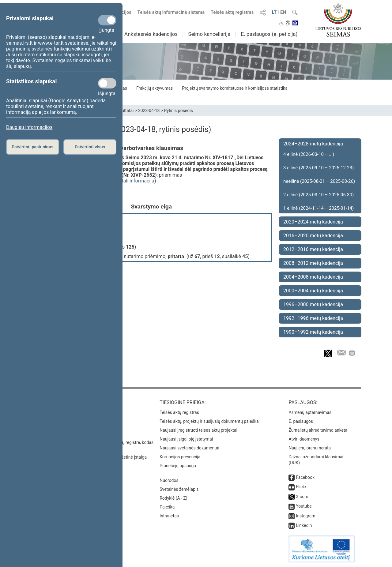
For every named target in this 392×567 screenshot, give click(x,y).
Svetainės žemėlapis (179, 489)
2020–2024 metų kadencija (313, 222)
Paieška (167, 507)
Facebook (305, 477)
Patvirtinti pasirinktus (32, 147)
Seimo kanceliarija (209, 34)
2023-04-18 (149, 111)
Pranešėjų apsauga (178, 466)
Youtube (304, 506)
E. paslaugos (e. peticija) (269, 34)
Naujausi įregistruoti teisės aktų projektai (198, 430)
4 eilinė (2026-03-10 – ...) (309, 154)
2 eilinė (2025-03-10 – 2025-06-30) (318, 195)
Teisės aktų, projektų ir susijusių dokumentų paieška (209, 421)
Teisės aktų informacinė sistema (171, 12)
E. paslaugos (301, 421)
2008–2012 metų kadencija (313, 263)
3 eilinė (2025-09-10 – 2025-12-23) (318, 168)
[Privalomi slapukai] (107, 20)
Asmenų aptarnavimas (310, 412)
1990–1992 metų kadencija (313, 332)
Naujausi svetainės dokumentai (189, 448)
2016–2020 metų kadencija (313, 236)
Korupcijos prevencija (180, 457)
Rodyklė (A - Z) (173, 498)
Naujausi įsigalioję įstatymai (186, 439)
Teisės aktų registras (232, 12)
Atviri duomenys (304, 439)
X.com (302, 497)
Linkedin (304, 525)
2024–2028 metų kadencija (313, 144)
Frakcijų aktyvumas (155, 88)
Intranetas (169, 516)
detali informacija (135, 181)
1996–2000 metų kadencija (313, 304)
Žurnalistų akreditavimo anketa (318, 430)
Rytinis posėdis (179, 111)
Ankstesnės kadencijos (151, 34)
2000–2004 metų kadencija (313, 291)
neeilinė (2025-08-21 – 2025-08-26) (319, 181)
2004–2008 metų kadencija (313, 277)
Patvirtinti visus (90, 147)
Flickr (301, 487)
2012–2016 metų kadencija (313, 249)
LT (274, 12)
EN (283, 12)
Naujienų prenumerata (310, 448)
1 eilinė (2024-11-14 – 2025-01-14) (318, 208)
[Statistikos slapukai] (107, 83)
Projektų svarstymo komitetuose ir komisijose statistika (235, 88)
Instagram (305, 516)
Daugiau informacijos (29, 127)
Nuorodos (169, 480)
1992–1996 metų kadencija (313, 318)
